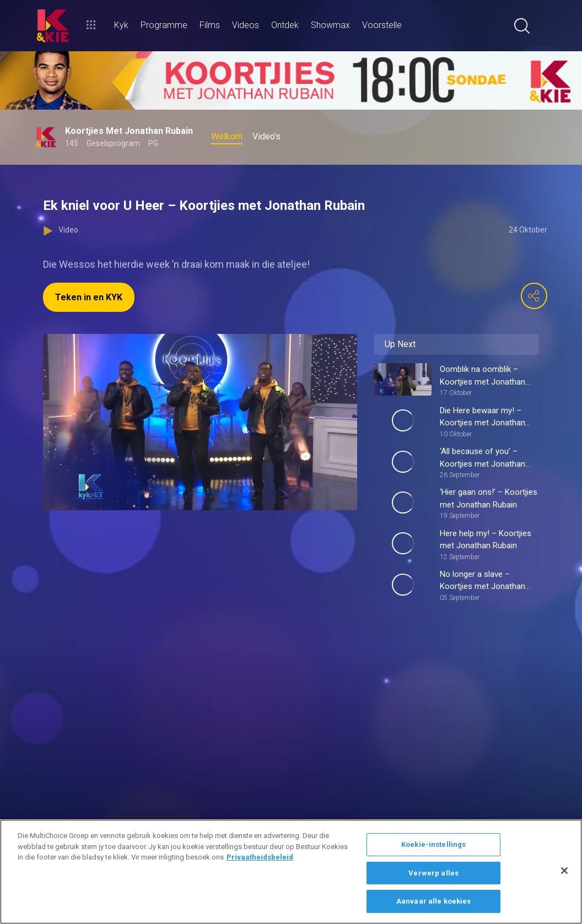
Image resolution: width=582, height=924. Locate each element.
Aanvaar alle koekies (434, 901)
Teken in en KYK (89, 297)
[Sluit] (564, 871)
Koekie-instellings (433, 844)
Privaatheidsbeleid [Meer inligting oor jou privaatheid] (260, 857)
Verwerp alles (433, 873)
